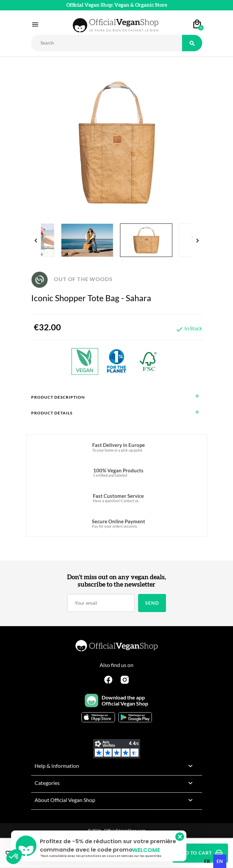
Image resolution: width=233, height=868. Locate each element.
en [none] (220, 861)
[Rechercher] (107, 43)
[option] (207, 861)
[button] (14, 857)
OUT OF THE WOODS (72, 279)
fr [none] (207, 861)
